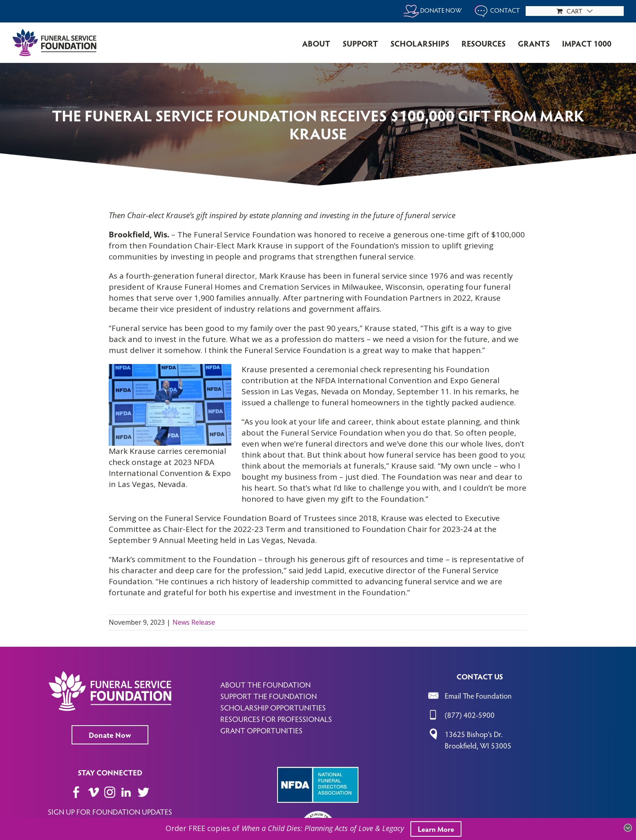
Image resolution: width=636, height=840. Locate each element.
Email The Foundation (478, 695)
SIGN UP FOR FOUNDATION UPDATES (110, 811)
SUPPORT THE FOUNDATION (269, 696)
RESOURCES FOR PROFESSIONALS (276, 719)
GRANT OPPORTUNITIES (261, 730)
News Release (194, 622)
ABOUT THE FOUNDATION (265, 684)
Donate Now (110, 735)
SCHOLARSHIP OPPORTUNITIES (273, 707)
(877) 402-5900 (470, 715)
